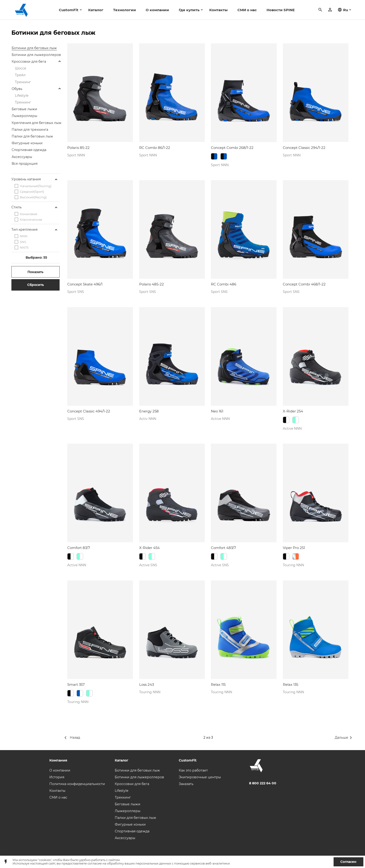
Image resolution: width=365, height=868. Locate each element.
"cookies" (45, 860)
